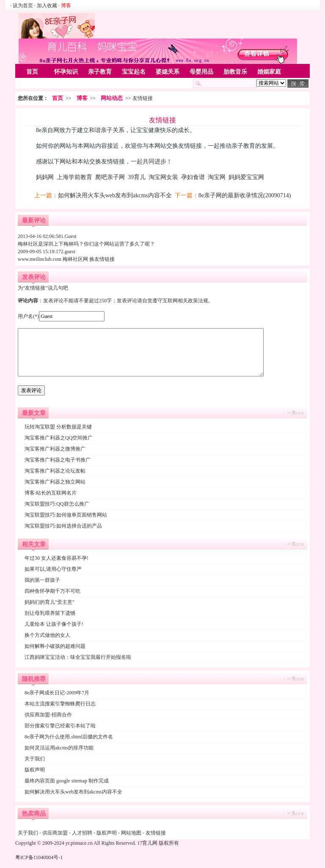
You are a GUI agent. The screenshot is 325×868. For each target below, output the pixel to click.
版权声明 (35, 770)
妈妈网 (45, 177)
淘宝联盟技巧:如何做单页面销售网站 (66, 515)
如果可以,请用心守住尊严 (53, 569)
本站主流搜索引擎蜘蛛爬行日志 (60, 704)
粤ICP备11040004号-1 (39, 857)
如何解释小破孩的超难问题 (55, 646)
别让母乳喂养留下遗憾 (50, 613)
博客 (82, 98)
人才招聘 (82, 833)
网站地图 (131, 833)
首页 (32, 72)
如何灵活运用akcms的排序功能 (59, 748)
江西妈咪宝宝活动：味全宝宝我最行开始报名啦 (78, 657)
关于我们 (35, 759)
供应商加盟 (55, 833)
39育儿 (137, 177)
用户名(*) (28, 316)
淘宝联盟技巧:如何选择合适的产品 (63, 526)
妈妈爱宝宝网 (246, 177)
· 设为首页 (22, 6)
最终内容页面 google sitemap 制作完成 (67, 781)
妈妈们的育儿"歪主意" (50, 602)
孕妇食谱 (193, 177)
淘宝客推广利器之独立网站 (55, 482)
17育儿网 (147, 843)
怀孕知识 (66, 72)
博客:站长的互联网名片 (51, 493)
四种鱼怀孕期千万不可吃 (52, 591)
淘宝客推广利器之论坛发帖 (55, 471)
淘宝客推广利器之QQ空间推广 (59, 438)
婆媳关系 (168, 72)
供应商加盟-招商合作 (48, 715)
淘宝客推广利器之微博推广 (55, 449)
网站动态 (112, 98)
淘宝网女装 (163, 177)
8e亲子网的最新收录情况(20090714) (245, 195)
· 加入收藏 (46, 6)
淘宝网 (217, 177)
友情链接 (156, 833)
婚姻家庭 (269, 72)
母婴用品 (201, 72)
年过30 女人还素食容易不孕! (56, 558)
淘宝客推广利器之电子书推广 (58, 460)
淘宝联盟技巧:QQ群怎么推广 (57, 504)
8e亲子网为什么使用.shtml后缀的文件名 (69, 737)
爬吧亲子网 (110, 177)
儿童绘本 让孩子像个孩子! (54, 624)
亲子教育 (100, 72)
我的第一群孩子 (42, 580)
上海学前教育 (74, 177)
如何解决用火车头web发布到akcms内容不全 (115, 195)
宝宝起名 (134, 72)
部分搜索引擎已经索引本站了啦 (60, 726)
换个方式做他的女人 (47, 635)
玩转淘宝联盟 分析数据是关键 (58, 427)
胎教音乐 (235, 72)
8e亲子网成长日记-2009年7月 (57, 693)
